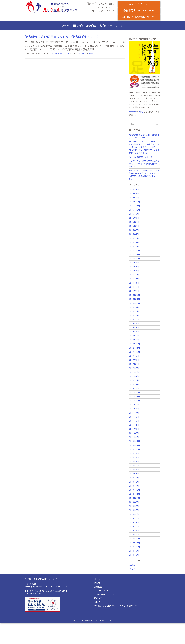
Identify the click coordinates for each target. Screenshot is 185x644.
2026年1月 (134, 198)
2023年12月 (135, 295)
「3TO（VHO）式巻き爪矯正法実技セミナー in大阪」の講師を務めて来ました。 (144, 164)
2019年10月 (135, 498)
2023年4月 (134, 328)
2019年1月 (134, 535)
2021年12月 (135, 393)
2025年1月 (134, 246)
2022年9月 (134, 356)
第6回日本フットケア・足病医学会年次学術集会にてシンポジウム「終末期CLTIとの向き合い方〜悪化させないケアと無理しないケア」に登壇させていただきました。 (144, 147)
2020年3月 (134, 478)
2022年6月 (134, 368)
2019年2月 (134, 530)
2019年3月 (134, 526)
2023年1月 (134, 340)
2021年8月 (134, 409)
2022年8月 (134, 360)
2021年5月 (134, 421)
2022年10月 (135, 352)
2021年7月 (134, 413)
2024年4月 (134, 279)
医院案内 (78, 26)
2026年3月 (134, 194)
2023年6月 (134, 319)
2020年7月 (134, 462)
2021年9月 (134, 405)
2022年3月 (134, 380)
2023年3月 (134, 332)
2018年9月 (134, 551)
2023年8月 (134, 311)
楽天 (141, 112)
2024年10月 (135, 259)
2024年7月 (134, 267)
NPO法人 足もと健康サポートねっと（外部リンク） (117, 606)
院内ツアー (106, 26)
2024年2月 (134, 287)
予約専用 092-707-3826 (139, 10)
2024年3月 (134, 283)
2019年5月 (134, 518)
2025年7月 (134, 222)
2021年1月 (134, 437)
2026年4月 (134, 189)
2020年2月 (134, 482)
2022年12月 (135, 344)
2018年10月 (135, 547)
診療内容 (91, 26)
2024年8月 (134, 263)
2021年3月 (134, 429)
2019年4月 (134, 522)
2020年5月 (134, 470)
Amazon (132, 112)
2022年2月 (134, 384)
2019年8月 (134, 506)
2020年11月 (135, 445)
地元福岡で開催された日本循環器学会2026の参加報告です (144, 136)
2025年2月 (134, 242)
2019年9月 (134, 502)
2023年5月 (134, 324)
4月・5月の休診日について (141, 157)
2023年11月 (135, 299)
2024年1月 (134, 291)
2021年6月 (134, 417)
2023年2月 (134, 336)
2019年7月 (134, 510)
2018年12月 (135, 539)
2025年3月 (134, 238)
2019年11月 (135, 494)
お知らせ (81, 54)
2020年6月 (134, 466)
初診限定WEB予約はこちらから (139, 17)
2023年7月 (134, 315)
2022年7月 (134, 364)
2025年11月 (135, 206)
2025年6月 (134, 226)
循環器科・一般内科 (106, 594)
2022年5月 (134, 372)
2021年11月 (135, 397)
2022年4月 (134, 376)
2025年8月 (134, 218)
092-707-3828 (139, 4)
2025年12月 (135, 202)
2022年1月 (134, 388)
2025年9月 (134, 214)
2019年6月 (134, 514)
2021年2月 (134, 433)
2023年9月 (134, 307)
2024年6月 (134, 271)
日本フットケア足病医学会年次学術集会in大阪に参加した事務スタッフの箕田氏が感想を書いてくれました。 (144, 175)
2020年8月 (134, 457)
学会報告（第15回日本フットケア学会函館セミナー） (62, 37)
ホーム (65, 26)
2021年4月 (134, 425)
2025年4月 (134, 234)
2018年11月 (135, 543)
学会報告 (92, 54)
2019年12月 (135, 490)
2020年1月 (134, 486)
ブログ (120, 26)
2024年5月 (134, 275)
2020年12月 (135, 441)
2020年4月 (134, 474)
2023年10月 (135, 303)
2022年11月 (135, 348)
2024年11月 (135, 254)
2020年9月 (134, 453)
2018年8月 (134, 555)
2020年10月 (135, 449)
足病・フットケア (105, 591)
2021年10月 (135, 401)
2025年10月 (135, 210)
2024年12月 (135, 250)
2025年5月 (134, 230)
